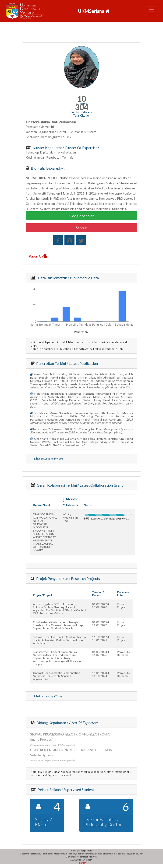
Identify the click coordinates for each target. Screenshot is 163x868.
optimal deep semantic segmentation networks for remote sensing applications (57, 676)
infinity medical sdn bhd (70, 518)
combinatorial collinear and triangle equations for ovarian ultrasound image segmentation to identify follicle (58, 625)
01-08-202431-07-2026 (101, 653)
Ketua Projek (121, 606)
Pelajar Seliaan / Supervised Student (66, 790)
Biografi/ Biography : (47, 168)
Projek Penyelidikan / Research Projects (68, 578)
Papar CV (38, 256)
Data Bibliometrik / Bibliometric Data (68, 278)
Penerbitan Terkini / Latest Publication (67, 363)
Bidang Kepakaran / (67, 723)
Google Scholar (82, 216)
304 (82, 107)
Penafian (82, 863)
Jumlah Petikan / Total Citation (82, 114)
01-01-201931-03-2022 (101, 624)
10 (81, 99)
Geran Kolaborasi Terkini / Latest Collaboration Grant (79, 485)
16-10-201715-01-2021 (101, 638)
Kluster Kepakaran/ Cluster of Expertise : (66, 148)
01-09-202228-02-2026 (101, 606)
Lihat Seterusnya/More (48, 458)
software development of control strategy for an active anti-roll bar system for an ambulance (60, 640)
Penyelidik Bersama (124, 653)
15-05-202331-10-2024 (101, 674)
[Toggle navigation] (152, 11)
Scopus (82, 228)
